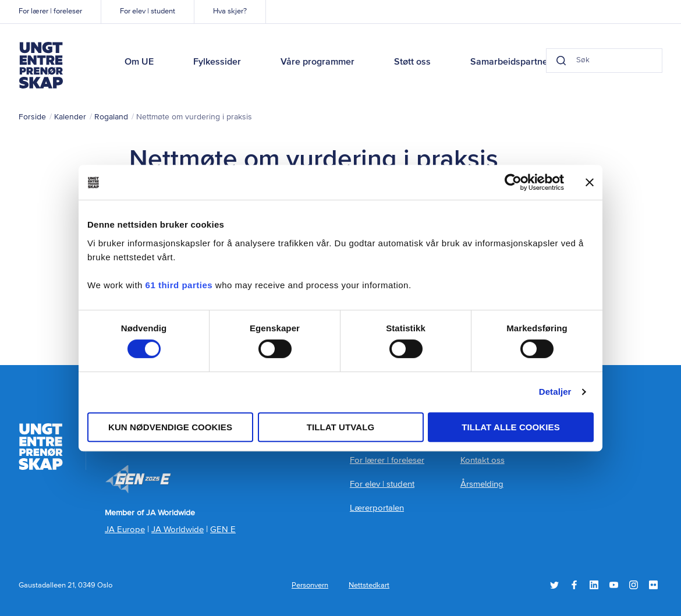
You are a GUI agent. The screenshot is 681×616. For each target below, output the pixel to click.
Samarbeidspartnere (513, 62)
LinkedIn (594, 585)
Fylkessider (217, 62)
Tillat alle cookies (511, 427)
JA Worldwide (178, 530)
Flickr (653, 585)
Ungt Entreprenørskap (41, 65)
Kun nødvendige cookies (170, 427)
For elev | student (148, 11)
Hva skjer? (230, 11)
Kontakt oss (483, 460)
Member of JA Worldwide (138, 479)
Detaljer (555, 392)
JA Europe (125, 530)
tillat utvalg (341, 427)
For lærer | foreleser (50, 11)
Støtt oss (412, 62)
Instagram (634, 585)
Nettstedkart (369, 585)
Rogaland (111, 117)
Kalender (70, 117)
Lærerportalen (377, 508)
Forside (32, 117)
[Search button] (561, 61)
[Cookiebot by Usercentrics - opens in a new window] (513, 182)
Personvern (310, 585)
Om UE (139, 62)
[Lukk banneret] (590, 182)
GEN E (223, 530)
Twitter (554, 585)
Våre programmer (318, 62)
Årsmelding (482, 484)
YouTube (614, 585)
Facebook (574, 585)
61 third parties (179, 285)
